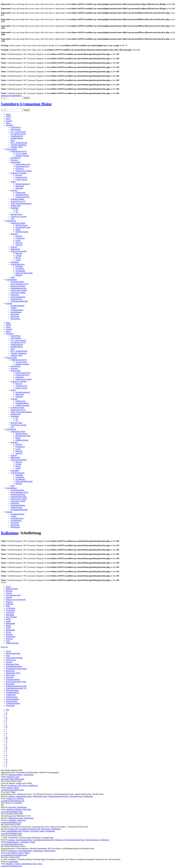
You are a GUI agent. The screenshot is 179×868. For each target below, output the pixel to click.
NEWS (9, 116)
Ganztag (9, 662)
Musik (18, 229)
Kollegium (10, 533)
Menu (8, 123)
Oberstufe (19, 188)
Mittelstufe (20, 186)
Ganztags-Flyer (21, 177)
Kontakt (9, 121)
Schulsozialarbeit (17, 282)
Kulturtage (20, 169)
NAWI (18, 260)
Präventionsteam (12, 690)
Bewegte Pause (16, 214)
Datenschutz (15, 319)
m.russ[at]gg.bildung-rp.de (11, 833)
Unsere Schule (11, 149)
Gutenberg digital (17, 199)
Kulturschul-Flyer (22, 166)
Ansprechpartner (17, 310)
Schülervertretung (22, 197)
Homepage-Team (12, 664)
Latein (18, 240)
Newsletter (15, 314)
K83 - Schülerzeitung (19, 143)
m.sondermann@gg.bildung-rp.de (14, 855)
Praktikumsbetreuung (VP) (16, 688)
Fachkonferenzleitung (14, 658)
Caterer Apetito (21, 180)
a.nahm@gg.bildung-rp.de (11, 822)
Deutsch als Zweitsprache (16, 599)
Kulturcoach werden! (24, 171)
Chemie (18, 256)
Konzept (19, 175)
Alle (7, 710)
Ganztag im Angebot (19, 173)
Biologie (19, 253)
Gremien (14, 190)
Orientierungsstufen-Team (16, 682)
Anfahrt (14, 308)
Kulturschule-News (23, 164)
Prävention (15, 295)
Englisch (19, 236)
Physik (18, 258)
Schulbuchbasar (17, 138)
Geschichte (20, 269)
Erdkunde (19, 266)
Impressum (15, 316)
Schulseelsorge (16, 299)
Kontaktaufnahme (18, 306)
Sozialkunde (20, 271)
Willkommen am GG (19, 151)
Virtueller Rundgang (19, 145)
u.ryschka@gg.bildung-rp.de (12, 844)
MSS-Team (10, 675)
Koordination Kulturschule (16, 669)
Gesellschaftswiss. (18, 264)
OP (17, 210)
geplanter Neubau (22, 156)
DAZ (8, 656)
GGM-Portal (16, 127)
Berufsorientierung (18, 286)
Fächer (4, 582)
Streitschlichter (12, 701)
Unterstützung (11, 279)
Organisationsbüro (13, 679)
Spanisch (19, 245)
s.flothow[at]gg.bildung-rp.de (12, 790)
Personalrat (10, 684)
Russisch (19, 243)
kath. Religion (11, 617)
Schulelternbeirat (22, 195)
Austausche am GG (18, 201)
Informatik (15, 262)
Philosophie (10, 630)
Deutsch (14, 247)
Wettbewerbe (16, 206)
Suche (8, 119)
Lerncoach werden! (18, 293)
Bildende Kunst (21, 225)
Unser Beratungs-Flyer (19, 284)
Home (8, 114)
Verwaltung (10, 706)
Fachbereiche (11, 221)
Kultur (8, 619)
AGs (12, 219)
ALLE (8, 586)
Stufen (13, 182)
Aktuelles (9, 125)
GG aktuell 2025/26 (18, 134)
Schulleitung (16, 158)
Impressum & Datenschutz (11, 95)
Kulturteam (10, 671)
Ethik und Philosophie (24, 273)
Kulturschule (16, 162)
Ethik (8, 606)
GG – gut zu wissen (18, 132)
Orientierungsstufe (23, 184)
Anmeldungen (16, 312)
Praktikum (15, 208)
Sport (13, 277)
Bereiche (4, 647)
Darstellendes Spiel (23, 227)
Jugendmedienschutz (19, 288)
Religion (19, 275)
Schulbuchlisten (17, 136)
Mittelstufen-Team (13, 673)
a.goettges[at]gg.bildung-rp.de (13, 801)
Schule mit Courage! (19, 216)
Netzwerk (10, 677)
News (13, 140)
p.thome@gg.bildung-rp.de (11, 866)
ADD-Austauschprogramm (21, 203)
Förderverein (20, 193)
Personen (14, 160)
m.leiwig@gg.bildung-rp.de (12, 812)
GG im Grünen (21, 153)
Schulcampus (16, 130)
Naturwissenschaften (19, 251)
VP (17, 212)
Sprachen (14, 234)
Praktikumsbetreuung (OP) (16, 686)
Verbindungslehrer (13, 703)
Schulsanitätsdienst (18, 297)
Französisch (20, 238)
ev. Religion (10, 608)
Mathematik (15, 249)
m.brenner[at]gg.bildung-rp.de (13, 779)
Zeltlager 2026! (17, 147)
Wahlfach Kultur (22, 232)
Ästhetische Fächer (18, 223)
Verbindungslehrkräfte (19, 301)
